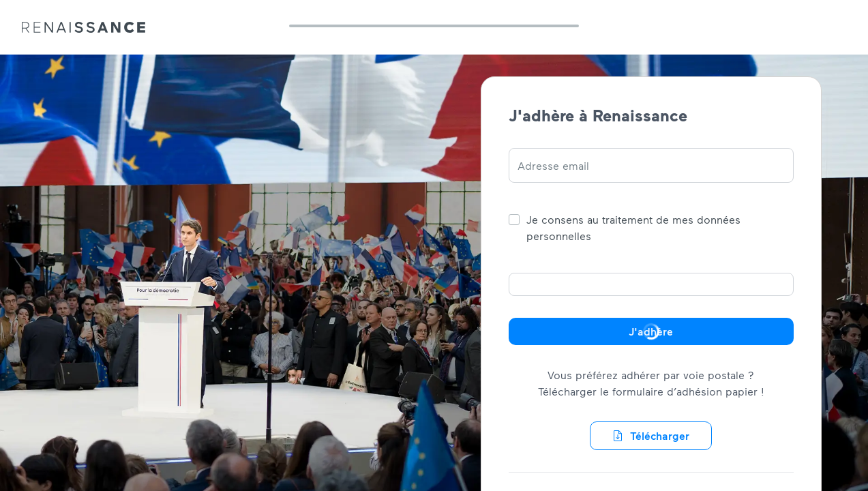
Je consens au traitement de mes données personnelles (633, 227)
